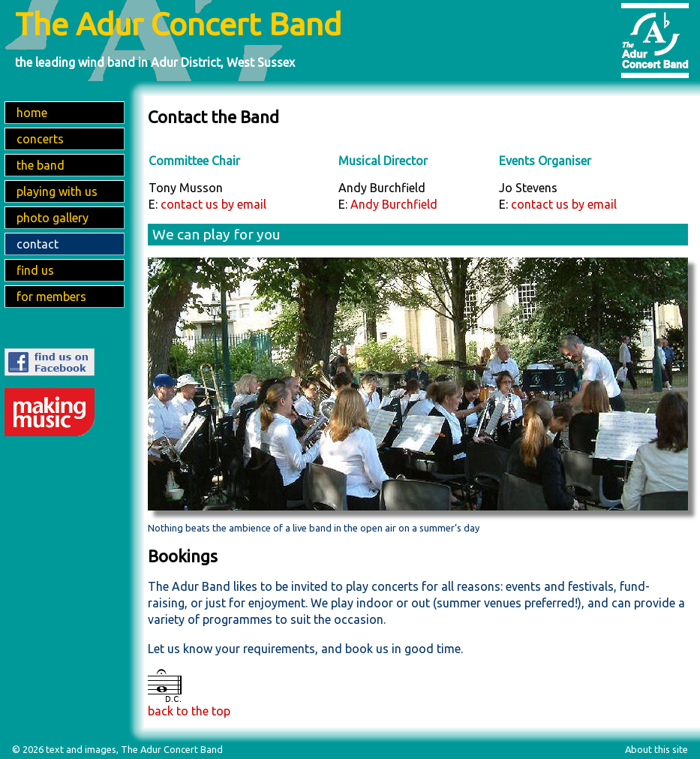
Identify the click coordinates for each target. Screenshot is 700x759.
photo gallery (53, 218)
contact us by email (213, 204)
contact (38, 244)
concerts (40, 139)
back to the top (189, 711)
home (32, 113)
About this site (656, 749)
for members (51, 297)
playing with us (57, 191)
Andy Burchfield (394, 204)
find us (35, 270)
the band (41, 165)
